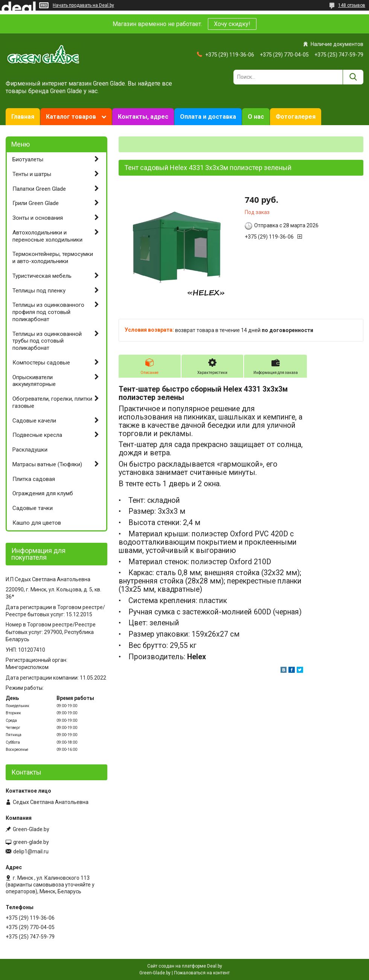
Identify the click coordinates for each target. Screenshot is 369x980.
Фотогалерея (296, 117)
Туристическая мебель (42, 276)
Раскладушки (30, 450)
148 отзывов (352, 5)
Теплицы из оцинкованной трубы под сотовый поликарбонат (47, 341)
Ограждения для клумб (43, 493)
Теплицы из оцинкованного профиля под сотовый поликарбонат (48, 312)
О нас (256, 117)
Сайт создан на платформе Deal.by (185, 966)
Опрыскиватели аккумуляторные (34, 381)
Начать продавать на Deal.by (83, 5)
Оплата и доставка (208, 117)
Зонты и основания (38, 218)
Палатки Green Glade (39, 189)
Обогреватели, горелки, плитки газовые (52, 402)
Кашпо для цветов (37, 523)
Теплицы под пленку (39, 291)
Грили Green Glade (36, 203)
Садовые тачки (33, 508)
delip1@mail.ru (31, 851)
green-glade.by (31, 842)
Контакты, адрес (143, 117)
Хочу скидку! (232, 24)
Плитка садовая (34, 479)
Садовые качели (34, 421)
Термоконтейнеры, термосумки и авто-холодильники (53, 258)
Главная (23, 117)
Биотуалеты (28, 159)
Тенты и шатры (32, 174)
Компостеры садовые (41, 363)
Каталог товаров (71, 117)
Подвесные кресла (37, 435)
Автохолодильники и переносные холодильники (47, 236)
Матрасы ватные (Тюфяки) (47, 464)
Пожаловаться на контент (202, 973)
